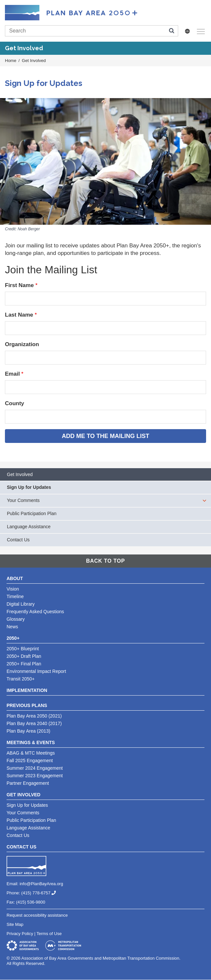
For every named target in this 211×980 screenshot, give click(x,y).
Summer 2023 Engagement (35, 776)
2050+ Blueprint (23, 649)
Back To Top (105, 561)
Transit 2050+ (21, 679)
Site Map (15, 924)
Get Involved (34, 61)
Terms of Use (49, 934)
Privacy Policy (20, 934)
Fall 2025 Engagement (30, 761)
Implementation (27, 690)
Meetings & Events (31, 742)
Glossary (16, 619)
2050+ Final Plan (24, 664)
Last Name (19, 315)
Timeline (15, 596)
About (15, 578)
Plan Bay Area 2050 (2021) (34, 716)
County (15, 403)
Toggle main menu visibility (200, 31)
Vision (13, 589)
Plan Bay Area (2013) (28, 731)
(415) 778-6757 (41, 893)
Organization (22, 344)
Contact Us (18, 540)
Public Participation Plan (32, 513)
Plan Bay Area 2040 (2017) (34, 723)
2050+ (13, 638)
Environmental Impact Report (36, 671)
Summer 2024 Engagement (35, 768)
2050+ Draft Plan (24, 656)
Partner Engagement (28, 783)
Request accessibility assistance (37, 915)
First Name (19, 285)
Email (12, 374)
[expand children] (204, 501)
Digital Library (21, 604)
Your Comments (23, 500)
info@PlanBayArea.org (41, 884)
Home (11, 61)
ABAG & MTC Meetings (31, 753)
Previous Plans (27, 705)
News (12, 627)
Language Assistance (29, 527)
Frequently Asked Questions (35, 612)
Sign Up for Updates (29, 487)
